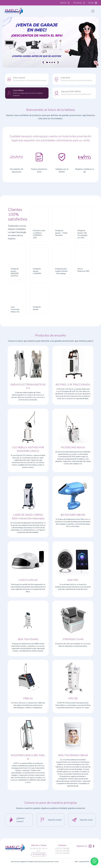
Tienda (92, 3)
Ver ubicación (39, 854)
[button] (19, 820)
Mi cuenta (79, 3)
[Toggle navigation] (93, 11)
